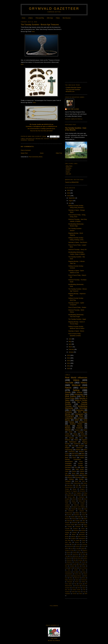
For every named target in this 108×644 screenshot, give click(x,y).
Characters (82, 497)
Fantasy (71, 422)
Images (84, 572)
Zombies (77, 521)
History (47, 139)
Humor (85, 430)
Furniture (75, 529)
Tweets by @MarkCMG (72, 182)
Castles (67, 434)
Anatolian (85, 558)
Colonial (83, 562)
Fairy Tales (68, 493)
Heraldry (75, 532)
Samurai (84, 586)
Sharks (68, 554)
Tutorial (74, 503)
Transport (68, 481)
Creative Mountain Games (73, 87)
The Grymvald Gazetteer (73, 90)
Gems (69, 570)
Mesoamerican (69, 487)
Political (83, 582)
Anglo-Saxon (70, 495)
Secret (80, 519)
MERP (67, 534)
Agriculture (70, 485)
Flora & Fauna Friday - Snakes (77, 307)
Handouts (76, 530)
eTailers (31, 18)
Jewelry (85, 483)
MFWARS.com (70, 91)
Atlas (75, 560)
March (71, 347)
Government (68, 530)
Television (68, 469)
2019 (69, 193)
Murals (67, 536)
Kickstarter (71, 511)
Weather (81, 452)
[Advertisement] (76, 50)
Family (67, 568)
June (70, 339)
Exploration (80, 410)
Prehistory (69, 412)
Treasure (31, 140)
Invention (82, 532)
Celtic (77, 485)
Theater (79, 592)
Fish (76, 467)
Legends (82, 511)
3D (82, 556)
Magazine (85, 550)
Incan (72, 548)
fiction (85, 450)
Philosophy (70, 582)
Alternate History (77, 558)
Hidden (67, 548)
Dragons (82, 489)
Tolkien (76, 440)
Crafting (83, 485)
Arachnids (75, 523)
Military (77, 513)
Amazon (67, 523)
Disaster (80, 564)
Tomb (85, 420)
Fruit (71, 568)
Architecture (83, 422)
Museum (67, 519)
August (71, 201)
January (71, 352)
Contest (79, 525)
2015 (69, 355)
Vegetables (68, 594)
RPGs (67, 456)
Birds (83, 454)
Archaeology (30, 139)
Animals (68, 392)
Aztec (86, 560)
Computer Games (70, 525)
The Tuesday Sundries (36, 124)
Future (83, 529)
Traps (84, 592)
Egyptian (85, 440)
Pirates (80, 499)
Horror (67, 454)
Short (79, 588)
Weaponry (68, 436)
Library (74, 499)
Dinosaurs (78, 477)
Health (79, 517)
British (77, 481)
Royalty (81, 479)
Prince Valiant (68, 584)
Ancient (84, 388)
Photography (69, 416)
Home (24, 18)
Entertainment (70, 546)
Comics (78, 544)
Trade (66, 556)
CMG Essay (80, 469)
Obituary (73, 536)
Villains (81, 594)
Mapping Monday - (78, 576)
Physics (77, 582)
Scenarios (67, 588)
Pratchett (75, 552)
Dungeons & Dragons (71, 491)
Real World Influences (76, 377)
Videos (76, 380)
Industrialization (69, 574)
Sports (84, 588)
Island (86, 509)
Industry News (78, 574)
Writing (82, 473)
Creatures (80, 428)
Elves (78, 566)
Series (74, 588)
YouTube (69, 383)
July (70, 203)
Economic (82, 491)
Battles (85, 495)
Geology (71, 438)
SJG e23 (68, 174)
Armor (74, 458)
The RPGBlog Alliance (54, 638)
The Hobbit (76, 540)
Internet (85, 574)
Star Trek (67, 590)
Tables (85, 519)
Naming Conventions (73, 459)
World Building (70, 396)
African (75, 489)
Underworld (77, 444)
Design (85, 525)
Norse (74, 473)
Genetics (84, 546)
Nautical (69, 552)
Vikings (75, 434)
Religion (67, 448)
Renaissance (69, 461)
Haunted (83, 530)
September (72, 198)
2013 (69, 361)
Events (74, 471)
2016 (69, 196)
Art (70, 410)
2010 (69, 368)
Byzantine (77, 515)
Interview (69, 576)
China (73, 544)
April (70, 344)
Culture (68, 426)
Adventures (80, 448)
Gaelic (76, 568)
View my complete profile (74, 119)
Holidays (71, 479)
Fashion (77, 475)
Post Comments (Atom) (36, 157)
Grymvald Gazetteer (54, 9)
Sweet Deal (82, 501)
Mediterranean (69, 513)
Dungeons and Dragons (79, 507)
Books (71, 432)
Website (68, 430)
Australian (80, 560)
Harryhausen (68, 572)
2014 (69, 358)
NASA (77, 420)
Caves (84, 515)
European (84, 436)
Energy (84, 566)
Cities (83, 481)
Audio (84, 542)
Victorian (75, 594)
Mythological (73, 442)
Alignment (69, 558)
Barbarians (69, 562)
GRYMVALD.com (48, 124)
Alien (84, 521)
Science (79, 392)
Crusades (74, 564)
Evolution (77, 546)
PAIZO (68, 172)
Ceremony (77, 562)
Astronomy (71, 452)
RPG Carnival (82, 536)
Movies (68, 420)
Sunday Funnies (76, 590)
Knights (83, 548)
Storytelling (68, 465)
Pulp (75, 584)
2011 (69, 366)
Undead (82, 503)
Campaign (83, 523)
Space (67, 394)
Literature (80, 418)
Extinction (78, 526)
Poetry (83, 487)
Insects (81, 438)
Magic (82, 467)
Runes (67, 538)
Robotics (85, 475)
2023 (69, 190)
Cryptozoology (77, 483)
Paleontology (69, 450)
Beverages (68, 475)
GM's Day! (50, 18)
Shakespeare (82, 538)
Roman (80, 426)
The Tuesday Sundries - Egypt (77, 319)
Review (85, 552)
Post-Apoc (84, 513)
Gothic (83, 570)
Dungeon (67, 499)
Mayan (74, 534)
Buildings (67, 544)
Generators (81, 456)
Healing (67, 532)
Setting (76, 390)
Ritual (86, 493)
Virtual (71, 556)
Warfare (78, 450)
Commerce (68, 483)
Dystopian (72, 566)
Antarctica (69, 560)
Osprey (77, 580)
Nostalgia (81, 446)
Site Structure (67, 18)
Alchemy (77, 542)
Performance (84, 580)
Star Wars (68, 540)
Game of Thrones (83, 568)
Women (70, 477)
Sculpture (73, 538)
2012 (69, 363)
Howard (73, 509)
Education (68, 467)
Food (76, 436)
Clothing (67, 507)
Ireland (80, 509)
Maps (81, 416)
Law (66, 473)
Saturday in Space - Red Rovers (78, 242)
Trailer (67, 503)
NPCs (77, 487)
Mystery (68, 428)
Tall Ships (83, 554)
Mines (71, 578)
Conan (67, 517)
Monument (77, 578)
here (33, 31)
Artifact (82, 458)
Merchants (82, 534)
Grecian (80, 463)
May (70, 342)
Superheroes (75, 554)
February (71, 349)
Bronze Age (39, 139)
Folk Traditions (78, 493)
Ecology (70, 526)
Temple (67, 489)
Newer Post (24, 153)
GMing (67, 509)
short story (68, 542)
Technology (83, 408)
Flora (73, 446)
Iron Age (77, 548)
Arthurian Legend (79, 505)
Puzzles (81, 584)
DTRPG (68, 170)
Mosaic (84, 578)
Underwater (69, 418)
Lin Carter (78, 550)
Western (77, 556)
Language (81, 432)
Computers (68, 564)
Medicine (68, 440)
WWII (86, 594)
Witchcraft (70, 521)
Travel (84, 540)
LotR (84, 517)
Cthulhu (73, 517)
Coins (67, 471)
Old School (75, 454)
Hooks (74, 572)
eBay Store (69, 166)
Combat (80, 465)
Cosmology (85, 544)
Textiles (73, 592)
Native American (69, 580)
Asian (73, 456)
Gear (86, 477)
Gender (76, 570)
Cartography (79, 414)
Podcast (74, 519)
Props (80, 552)
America (69, 515)
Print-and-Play (40, 18)
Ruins (81, 461)
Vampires (68, 505)
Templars (67, 592)
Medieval (76, 385)
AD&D (86, 556)
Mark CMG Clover (73, 109)
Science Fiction (76, 424)
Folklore (82, 471)
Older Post (59, 153)
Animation (79, 495)
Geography (68, 463)
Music (67, 458)
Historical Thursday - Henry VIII (77, 250)
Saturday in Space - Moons (76, 331)
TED (84, 590)
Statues (74, 501)
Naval (83, 434)
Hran (79, 572)
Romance (77, 586)
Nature (68, 388)
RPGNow (69, 168)
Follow (58, 18)
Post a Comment (26, 150)
